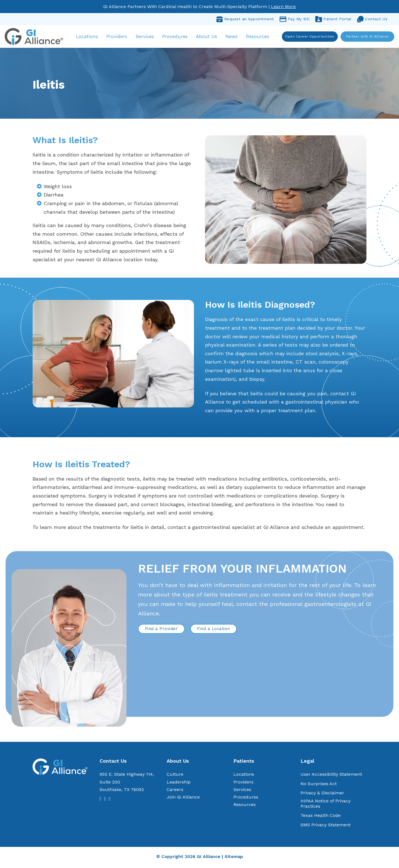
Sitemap (234, 858)
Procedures (178, 33)
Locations (90, 33)
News (234, 33)
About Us (206, 37)
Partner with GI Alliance (367, 37)
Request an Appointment (245, 19)
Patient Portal (333, 19)
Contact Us (372, 19)
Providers (120, 33)
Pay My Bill (295, 19)
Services (148, 33)
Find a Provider (162, 630)
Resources (260, 33)
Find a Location (214, 630)
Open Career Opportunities (309, 37)
